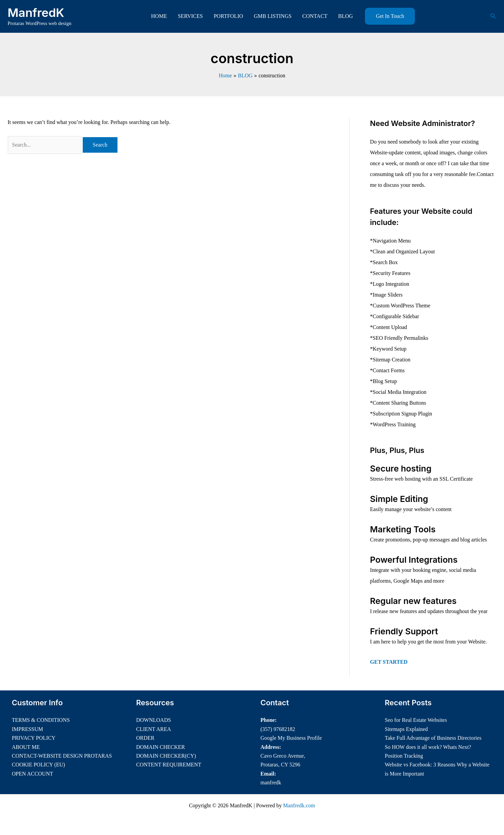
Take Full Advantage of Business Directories (433, 738)
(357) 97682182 (278, 729)
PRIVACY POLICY (34, 738)
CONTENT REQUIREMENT (169, 765)
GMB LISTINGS (273, 16)
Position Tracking (404, 756)
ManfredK (36, 12)
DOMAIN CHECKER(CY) (166, 756)
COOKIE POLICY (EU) (38, 765)
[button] (390, 16)
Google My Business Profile (291, 738)
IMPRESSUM (27, 729)
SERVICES (190, 16)
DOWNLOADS (153, 720)
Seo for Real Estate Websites (416, 720)
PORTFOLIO (228, 16)
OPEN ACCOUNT (32, 774)
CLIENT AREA (153, 729)
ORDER (145, 738)
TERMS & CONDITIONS (41, 720)
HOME (159, 16)
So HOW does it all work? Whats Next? (428, 747)
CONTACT (315, 16)
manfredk (271, 782)
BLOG (346, 16)
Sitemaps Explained (406, 729)
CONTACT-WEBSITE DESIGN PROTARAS (62, 756)
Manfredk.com (299, 805)
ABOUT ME (26, 747)
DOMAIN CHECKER (160, 747)
